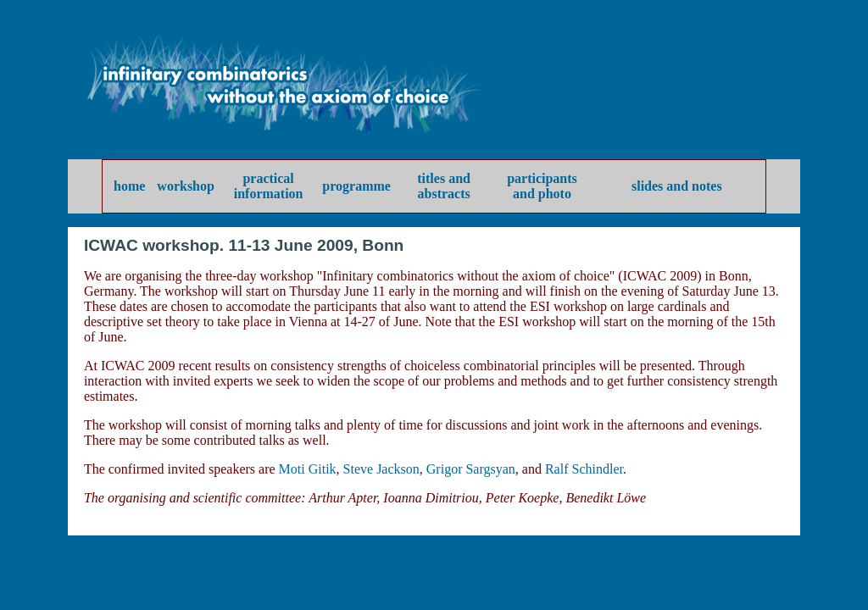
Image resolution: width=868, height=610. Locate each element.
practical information (269, 186)
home (129, 186)
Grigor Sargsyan (471, 469)
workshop (186, 186)
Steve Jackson (381, 469)
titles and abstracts (444, 186)
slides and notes (677, 186)
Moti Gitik (308, 469)
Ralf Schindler (584, 469)
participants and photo (542, 186)
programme (356, 186)
